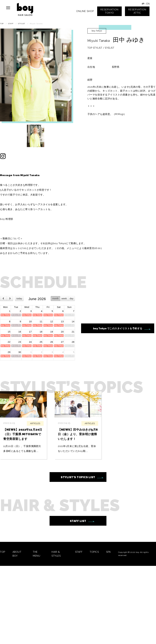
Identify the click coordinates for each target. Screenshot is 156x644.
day (72, 298)
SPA (108, 552)
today (19, 298)
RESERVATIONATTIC (137, 11)
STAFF (79, 552)
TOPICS (94, 552)
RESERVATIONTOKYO (109, 11)
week (64, 298)
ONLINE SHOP (85, 11)
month (55, 298)
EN (148, 4)
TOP (3, 552)
